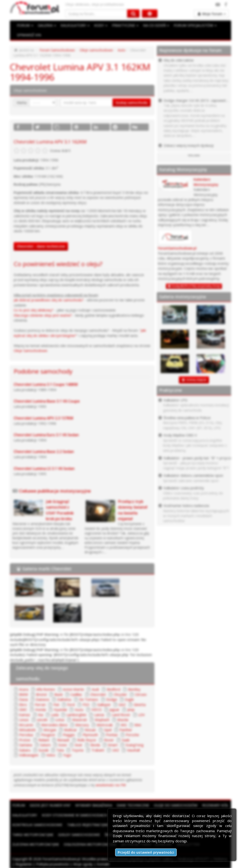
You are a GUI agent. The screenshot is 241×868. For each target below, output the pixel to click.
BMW (23, 694)
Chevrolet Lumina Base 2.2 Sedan (44, 451)
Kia (41, 714)
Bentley (133, 689)
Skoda (94, 744)
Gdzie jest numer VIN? (50, 804)
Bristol (41, 694)
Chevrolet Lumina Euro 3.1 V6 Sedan (46, 434)
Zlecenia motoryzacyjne (36, 843)
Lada (55, 714)
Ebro (23, 704)
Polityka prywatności (53, 863)
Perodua (26, 734)
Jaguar (114, 709)
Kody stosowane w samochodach (74, 814)
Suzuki (43, 749)
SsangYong (133, 744)
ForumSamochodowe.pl (177, 248)
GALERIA (46, 25)
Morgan (50, 729)
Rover (109, 739)
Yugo (67, 754)
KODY (100, 25)
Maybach (102, 719)
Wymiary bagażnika (94, 804)
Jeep (131, 709)
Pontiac (112, 734)
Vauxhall (133, 749)
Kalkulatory (25, 814)
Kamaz (25, 714)
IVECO (96, 709)
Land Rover (121, 714)
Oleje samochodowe (96, 50)
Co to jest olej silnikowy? (34, 310)
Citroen (141, 694)
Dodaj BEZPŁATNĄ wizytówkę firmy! (196, 286)
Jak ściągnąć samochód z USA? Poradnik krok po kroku (60, 509)
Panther (125, 729)
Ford (71, 704)
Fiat (56, 704)
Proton (25, 739)
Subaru (25, 749)
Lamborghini (76, 714)
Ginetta (139, 704)
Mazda (122, 719)
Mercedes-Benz (54, 724)
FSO (86, 704)
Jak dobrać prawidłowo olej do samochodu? (49, 300)
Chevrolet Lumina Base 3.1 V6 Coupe (47, 401)
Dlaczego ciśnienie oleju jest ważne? (43, 315)
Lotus (60, 719)
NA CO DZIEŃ (154, 25)
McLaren (26, 724)
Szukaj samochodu (132, 102)
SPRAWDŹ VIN (29, 35)
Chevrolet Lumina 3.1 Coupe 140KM (46, 384)
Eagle (129, 699)
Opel (106, 729)
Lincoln (42, 719)
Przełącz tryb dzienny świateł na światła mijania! (133, 509)
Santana (25, 744)
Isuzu (79, 709)
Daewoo (43, 699)
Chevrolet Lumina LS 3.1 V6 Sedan (44, 468)
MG (122, 724)
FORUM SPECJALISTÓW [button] (193, 25)
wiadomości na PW (81, 784)
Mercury (82, 724)
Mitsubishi (27, 729)
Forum (19, 804)
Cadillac (76, 694)
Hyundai (60, 709)
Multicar (70, 729)
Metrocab (104, 724)
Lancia (99, 714)
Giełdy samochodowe (79, 834)
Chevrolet (98, 694)
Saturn (45, 744)
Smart (111, 744)
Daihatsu (64, 699)
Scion (62, 744)
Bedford (112, 689)
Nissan (89, 729)
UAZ (115, 749)
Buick (58, 694)
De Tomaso (89, 699)
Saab (126, 739)
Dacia (23, 699)
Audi (94, 689)
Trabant (97, 749)
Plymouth (90, 734)
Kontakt (103, 863)
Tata (60, 749)
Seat (78, 744)
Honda (40, 709)
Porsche (132, 734)
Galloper (104, 704)
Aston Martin (73, 689)
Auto (121, 50)
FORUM (25, 25)
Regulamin (24, 863)
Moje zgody (83, 863)
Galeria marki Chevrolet (47, 568)
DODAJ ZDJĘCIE (196, 380)
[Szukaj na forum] (96, 14)
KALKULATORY (74, 25)
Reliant (44, 739)
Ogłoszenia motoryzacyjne (90, 843)
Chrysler (120, 694)
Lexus (24, 719)
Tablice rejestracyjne (88, 824)
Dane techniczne (133, 804)
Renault (63, 739)
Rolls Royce (87, 739)
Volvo (51, 754)
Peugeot (48, 734)
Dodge (111, 699)
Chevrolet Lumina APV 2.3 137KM (43, 418)
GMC (23, 709)
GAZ (122, 704)
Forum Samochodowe (57, 50)
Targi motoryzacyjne (33, 834)
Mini (136, 724)
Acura (24, 689)
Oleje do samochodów (176, 804)
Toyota (77, 749)
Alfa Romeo (45, 689)
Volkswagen (29, 754)
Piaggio (69, 734)
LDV (141, 714)
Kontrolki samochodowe (37, 824)
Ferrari (40, 704)
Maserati (79, 719)
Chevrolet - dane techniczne (41, 246)
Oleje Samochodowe (30, 350)
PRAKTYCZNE (124, 25)
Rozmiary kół (215, 804)
